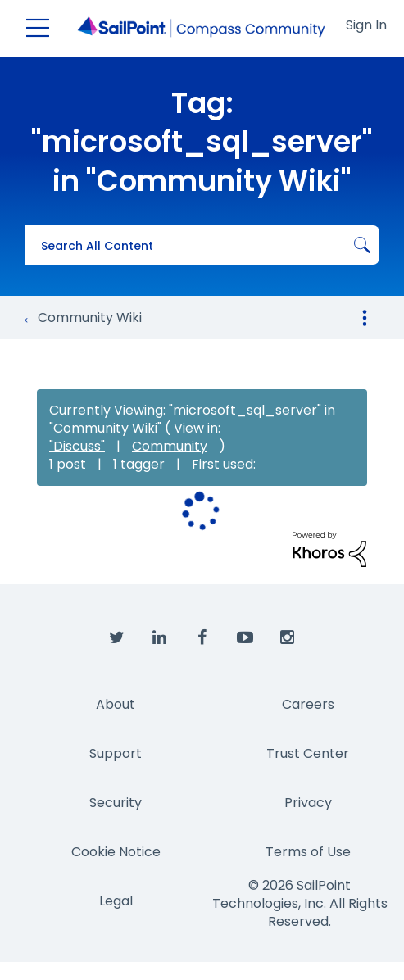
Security (116, 803)
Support (116, 753)
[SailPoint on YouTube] (245, 638)
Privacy (308, 803)
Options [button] (365, 318)
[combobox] (202, 245)
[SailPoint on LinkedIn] (160, 638)
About (116, 704)
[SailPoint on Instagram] (288, 638)
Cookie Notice (116, 852)
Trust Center (308, 753)
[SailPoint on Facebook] (202, 638)
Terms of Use (308, 852)
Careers (308, 704)
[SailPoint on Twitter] (117, 638)
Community (170, 446)
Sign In (366, 25)
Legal (116, 901)
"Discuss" (77, 446)
